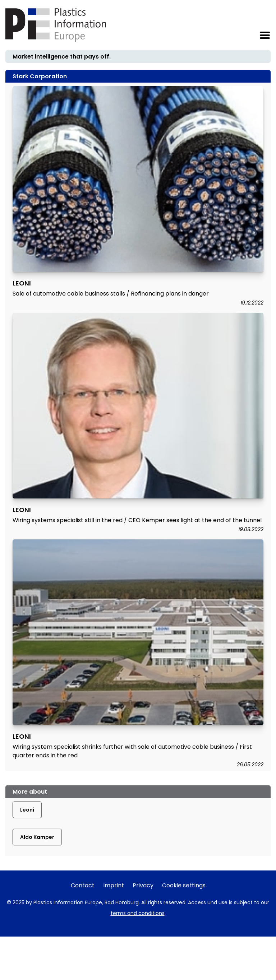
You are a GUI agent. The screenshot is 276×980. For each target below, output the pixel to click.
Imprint (114, 885)
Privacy (143, 885)
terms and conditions (138, 913)
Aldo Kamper (37, 837)
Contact (83, 885)
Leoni (27, 810)
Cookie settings (184, 885)
